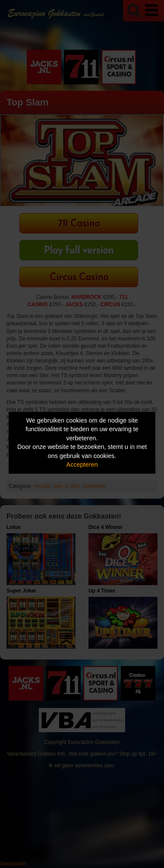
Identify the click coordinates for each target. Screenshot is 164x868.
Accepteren (82, 465)
